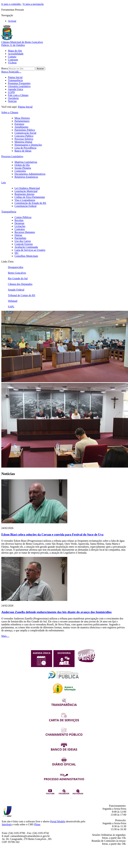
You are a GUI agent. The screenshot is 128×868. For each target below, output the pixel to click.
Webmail (13, 301)
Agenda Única (16, 89)
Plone (37, 824)
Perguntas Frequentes (19, 83)
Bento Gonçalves (17, 273)
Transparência (15, 80)
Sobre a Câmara (10, 112)
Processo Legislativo (12, 156)
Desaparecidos (16, 267)
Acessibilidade (16, 54)
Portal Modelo (58, 821)
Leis (4, 183)
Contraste (13, 60)
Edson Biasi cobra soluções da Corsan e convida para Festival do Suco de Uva (52, 534)
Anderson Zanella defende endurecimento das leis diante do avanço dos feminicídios (56, 612)
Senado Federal (16, 290)
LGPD (11, 92)
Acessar (12, 21)
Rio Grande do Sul (18, 278)
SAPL (11, 307)
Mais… (5, 636)
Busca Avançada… (11, 72)
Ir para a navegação (33, 4)
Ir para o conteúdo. (11, 4)
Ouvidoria (13, 98)
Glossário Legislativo (19, 86)
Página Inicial (15, 77)
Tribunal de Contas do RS (22, 295)
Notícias (12, 101)
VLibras (12, 63)
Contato (12, 57)
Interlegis (7, 824)
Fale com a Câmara (18, 95)
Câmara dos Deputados (20, 284)
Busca (5, 68)
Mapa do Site (15, 51)
